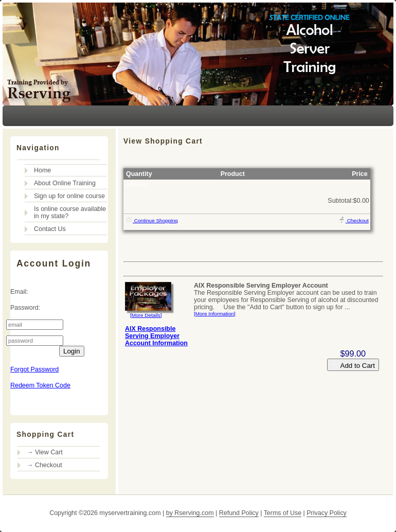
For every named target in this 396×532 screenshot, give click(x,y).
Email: (19, 292)
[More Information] (215, 314)
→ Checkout (44, 465)
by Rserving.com (190, 513)
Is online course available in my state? (70, 212)
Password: (25, 308)
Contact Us (50, 229)
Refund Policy (239, 513)
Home (42, 170)
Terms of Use (283, 513)
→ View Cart (45, 452)
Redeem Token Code (40, 385)
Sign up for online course (69, 196)
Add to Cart (353, 365)
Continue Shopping (151, 219)
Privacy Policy (327, 513)
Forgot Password (34, 369)
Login (72, 351)
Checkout (353, 219)
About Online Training (65, 183)
